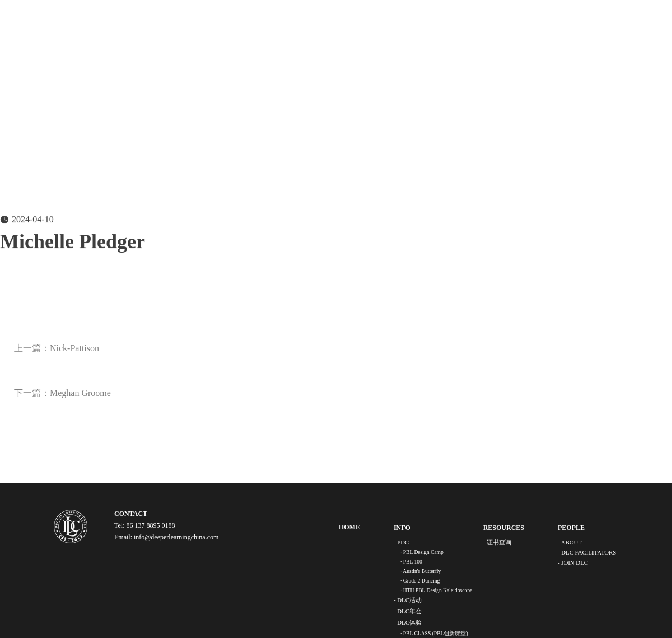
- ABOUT (570, 542)
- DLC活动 (408, 600)
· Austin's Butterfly (421, 571)
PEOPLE (571, 528)
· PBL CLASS (434, 633)
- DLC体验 (408, 622)
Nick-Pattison (74, 348)
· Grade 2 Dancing (420, 581)
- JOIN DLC (573, 562)
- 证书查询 (497, 542)
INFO (402, 528)
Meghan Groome (80, 393)
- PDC (401, 542)
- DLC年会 (408, 611)
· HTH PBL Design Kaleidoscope (436, 590)
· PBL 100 (411, 562)
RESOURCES (504, 528)
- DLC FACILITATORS (587, 552)
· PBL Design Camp (422, 552)
